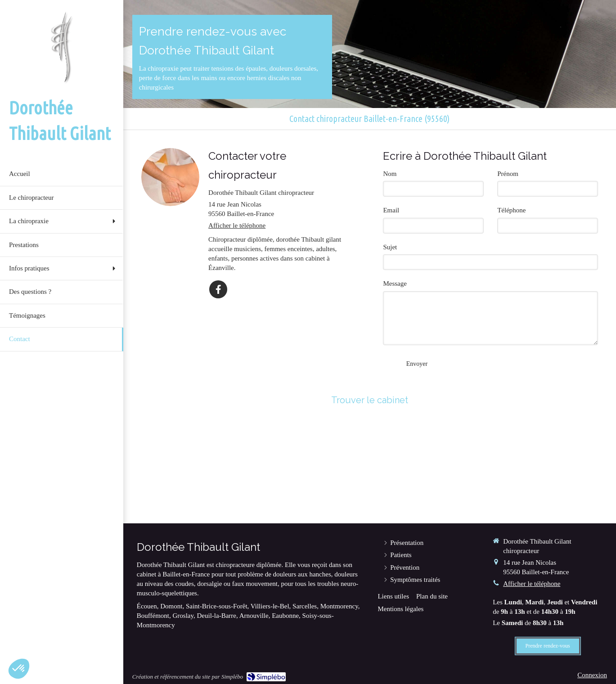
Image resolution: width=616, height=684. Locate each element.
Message (395, 283)
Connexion (592, 675)
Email (391, 210)
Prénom (508, 174)
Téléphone (511, 210)
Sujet (390, 247)
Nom (390, 174)
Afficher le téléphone (237, 225)
